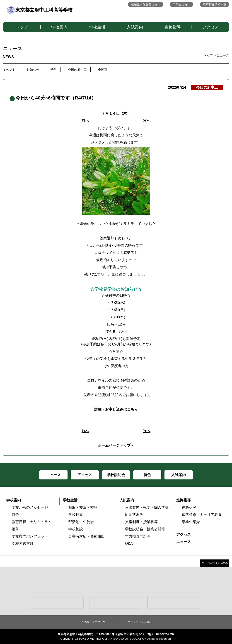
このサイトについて (94, 622)
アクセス (210, 27)
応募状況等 (134, 515)
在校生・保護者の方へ (146, 4)
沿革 (15, 529)
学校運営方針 (23, 544)
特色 (15, 515)
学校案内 (59, 27)
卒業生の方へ (181, 4)
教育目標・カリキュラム (32, 522)
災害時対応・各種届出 (87, 536)
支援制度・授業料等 (141, 522)
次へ (147, 121)
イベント (9, 70)
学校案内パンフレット (30, 536)
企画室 (103, 70)
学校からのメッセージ (30, 507)
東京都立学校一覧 (215, 4)
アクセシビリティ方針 (138, 622)
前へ (85, 121)
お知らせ (33, 70)
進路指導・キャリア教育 (202, 515)
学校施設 (76, 529)
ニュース (223, 55)
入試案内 (135, 27)
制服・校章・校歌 (83, 507)
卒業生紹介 (191, 522)
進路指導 (173, 27)
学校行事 (76, 515)
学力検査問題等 (138, 536)
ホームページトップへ (116, 445)
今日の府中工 (77, 70)
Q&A (129, 544)
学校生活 (97, 27)
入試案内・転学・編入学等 (147, 507)
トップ (22, 27)
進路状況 (189, 507)
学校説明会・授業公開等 (145, 529)
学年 (53, 70)
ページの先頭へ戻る (215, 563)
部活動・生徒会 (81, 522)
